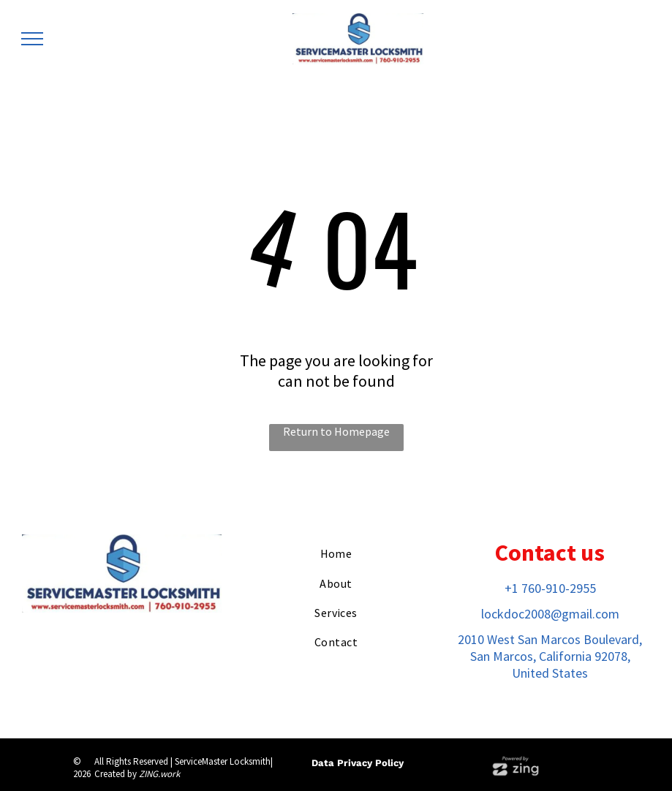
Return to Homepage (336, 431)
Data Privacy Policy (358, 763)
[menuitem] (336, 553)
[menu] (32, 39)
